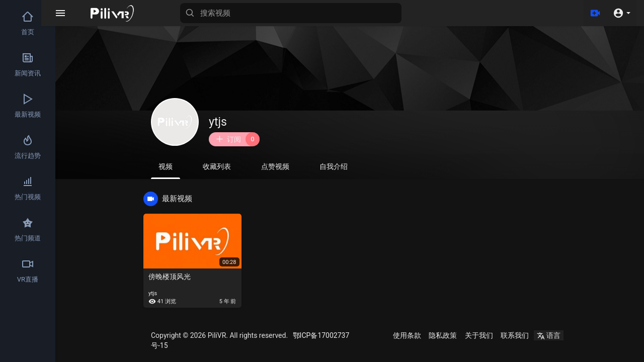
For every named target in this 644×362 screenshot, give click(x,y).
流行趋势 (28, 147)
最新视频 (28, 106)
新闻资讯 (28, 64)
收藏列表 (217, 166)
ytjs (218, 122)
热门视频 (28, 188)
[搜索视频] (305, 13)
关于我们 (479, 335)
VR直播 (28, 270)
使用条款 (407, 335)
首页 (28, 23)
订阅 (237, 139)
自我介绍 (334, 166)
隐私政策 (443, 335)
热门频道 (28, 229)
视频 (166, 171)
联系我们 (515, 335)
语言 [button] (549, 335)
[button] (622, 13)
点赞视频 (275, 166)
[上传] (595, 13)
